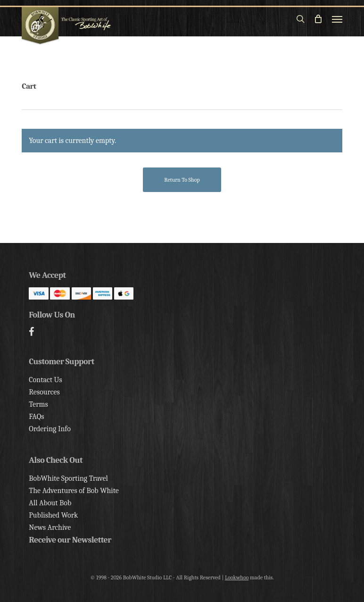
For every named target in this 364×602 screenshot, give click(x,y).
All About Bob (50, 503)
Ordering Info (50, 429)
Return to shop (182, 180)
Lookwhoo (237, 577)
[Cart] (318, 19)
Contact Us (45, 380)
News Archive (50, 527)
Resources (44, 392)
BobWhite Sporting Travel (68, 478)
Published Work (53, 515)
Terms (38, 404)
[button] (337, 19)
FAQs (36, 417)
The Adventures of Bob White (74, 491)
